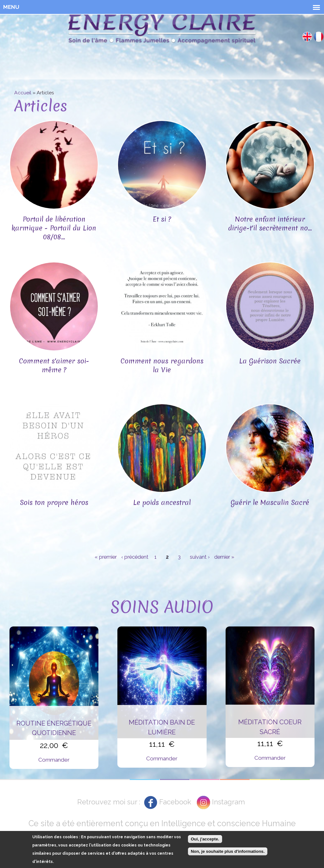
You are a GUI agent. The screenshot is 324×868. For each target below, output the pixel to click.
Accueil (23, 93)
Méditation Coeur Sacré (270, 727)
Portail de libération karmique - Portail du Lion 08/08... (54, 228)
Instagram (228, 802)
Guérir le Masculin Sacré (270, 503)
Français (319, 37)
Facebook (175, 802)
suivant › (200, 557)
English (307, 37)
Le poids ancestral (162, 503)
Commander (54, 760)
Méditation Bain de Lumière (162, 727)
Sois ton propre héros (54, 503)
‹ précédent (135, 557)
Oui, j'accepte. (205, 839)
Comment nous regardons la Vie (162, 365)
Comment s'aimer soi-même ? (54, 365)
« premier (106, 557)
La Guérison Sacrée (270, 361)
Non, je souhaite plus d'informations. (228, 851)
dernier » (224, 557)
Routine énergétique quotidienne (54, 728)
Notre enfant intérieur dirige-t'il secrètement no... (270, 224)
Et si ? (162, 219)
